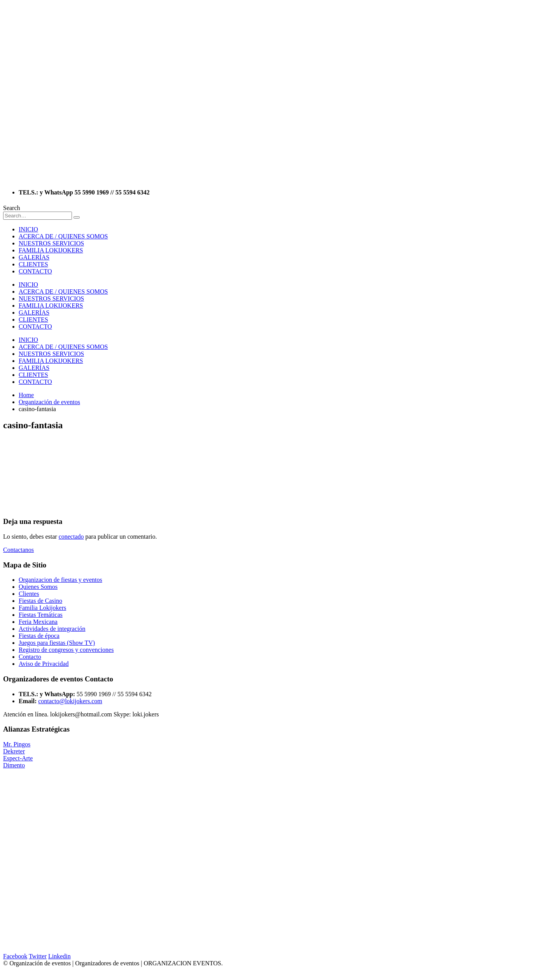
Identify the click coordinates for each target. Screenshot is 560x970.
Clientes (29, 594)
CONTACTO (35, 271)
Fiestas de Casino (40, 601)
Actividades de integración (52, 629)
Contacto (30, 657)
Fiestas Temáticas (41, 615)
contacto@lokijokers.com (70, 701)
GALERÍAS (34, 257)
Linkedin (59, 956)
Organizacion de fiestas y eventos (60, 580)
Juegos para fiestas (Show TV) (57, 643)
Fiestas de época (39, 636)
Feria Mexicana (38, 622)
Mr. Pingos (17, 744)
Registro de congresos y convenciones (66, 650)
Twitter (38, 956)
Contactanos (18, 550)
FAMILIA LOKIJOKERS (51, 250)
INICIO (28, 229)
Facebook (15, 956)
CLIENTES (33, 264)
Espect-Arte (18, 758)
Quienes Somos (38, 587)
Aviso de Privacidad (44, 664)
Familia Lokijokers (42, 608)
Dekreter (14, 751)
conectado (71, 537)
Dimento (14, 765)
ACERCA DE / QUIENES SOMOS (63, 236)
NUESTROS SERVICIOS (51, 243)
